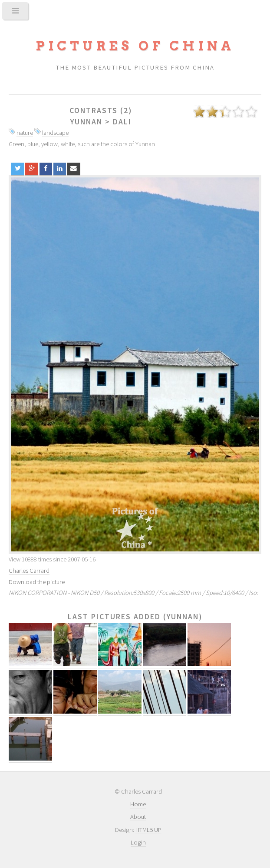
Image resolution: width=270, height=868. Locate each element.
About (138, 817)
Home (138, 804)
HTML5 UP (148, 830)
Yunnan (86, 122)
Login (138, 842)
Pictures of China (135, 46)
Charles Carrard (29, 571)
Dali (122, 122)
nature (25, 133)
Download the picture (37, 582)
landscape (55, 133)
